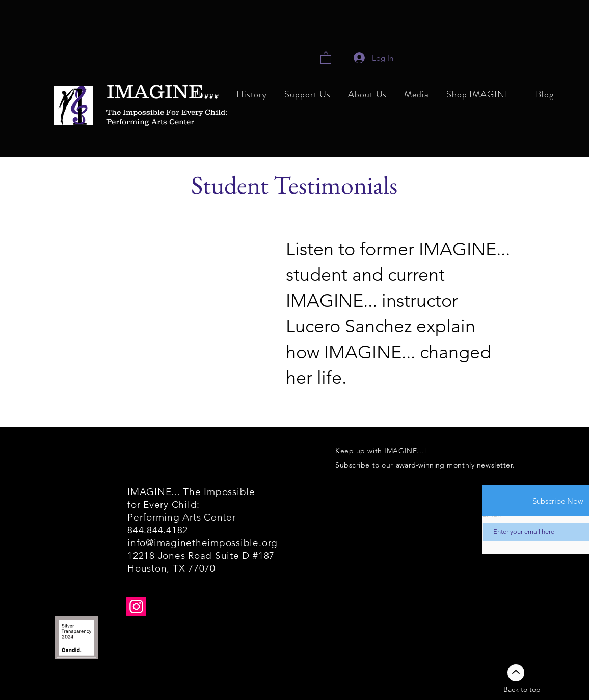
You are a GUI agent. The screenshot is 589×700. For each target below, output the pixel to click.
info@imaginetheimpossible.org (203, 543)
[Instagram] (136, 606)
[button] (367, 95)
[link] (326, 57)
